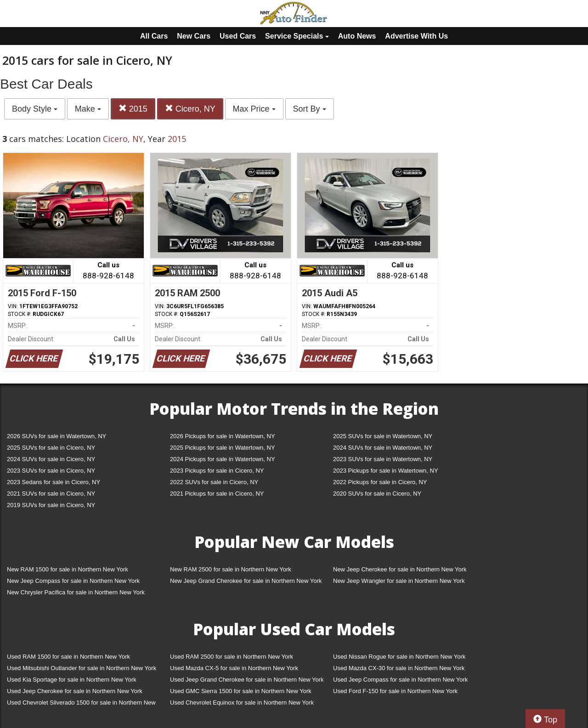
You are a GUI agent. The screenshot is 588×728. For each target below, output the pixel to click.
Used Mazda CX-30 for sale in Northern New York (399, 668)
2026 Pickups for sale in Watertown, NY (223, 436)
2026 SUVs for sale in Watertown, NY (57, 436)
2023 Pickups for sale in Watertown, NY (386, 471)
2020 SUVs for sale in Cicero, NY (377, 494)
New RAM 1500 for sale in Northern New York (68, 569)
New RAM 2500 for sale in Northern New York (231, 569)
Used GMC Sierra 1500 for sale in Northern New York (241, 691)
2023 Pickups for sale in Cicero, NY (217, 471)
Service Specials (297, 36)
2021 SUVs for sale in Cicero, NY (51, 494)
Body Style (35, 109)
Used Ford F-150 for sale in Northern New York (395, 691)
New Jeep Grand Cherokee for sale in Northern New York (246, 581)
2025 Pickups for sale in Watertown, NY (223, 448)
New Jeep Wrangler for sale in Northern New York (399, 581)
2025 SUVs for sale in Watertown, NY (383, 436)
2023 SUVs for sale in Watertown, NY (383, 459)
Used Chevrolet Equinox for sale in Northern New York (242, 703)
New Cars (194, 36)
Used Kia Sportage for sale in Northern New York (72, 680)
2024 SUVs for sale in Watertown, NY (383, 448)
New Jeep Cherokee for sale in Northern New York (400, 569)
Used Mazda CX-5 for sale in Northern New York (234, 668)
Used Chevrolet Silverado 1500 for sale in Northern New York (81, 704)
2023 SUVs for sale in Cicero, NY (51, 471)
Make (88, 109)
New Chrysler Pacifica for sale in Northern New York (76, 592)
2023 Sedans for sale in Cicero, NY (54, 482)
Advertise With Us (416, 36)
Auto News (357, 36)
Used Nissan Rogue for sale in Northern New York (399, 657)
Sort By (310, 109)
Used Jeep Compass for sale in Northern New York (400, 680)
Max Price (254, 109)
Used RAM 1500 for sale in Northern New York (68, 657)
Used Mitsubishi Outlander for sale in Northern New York (82, 668)
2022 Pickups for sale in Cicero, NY (380, 482)
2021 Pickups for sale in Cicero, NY (217, 494)
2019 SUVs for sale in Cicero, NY (51, 505)
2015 (133, 109)
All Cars (154, 36)
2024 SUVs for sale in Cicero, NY (51, 459)
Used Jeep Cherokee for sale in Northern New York (75, 691)
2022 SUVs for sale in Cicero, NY (214, 482)
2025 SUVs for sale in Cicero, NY (51, 448)
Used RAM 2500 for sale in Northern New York (232, 657)
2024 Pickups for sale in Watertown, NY (223, 459)
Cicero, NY (190, 109)
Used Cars (238, 36)
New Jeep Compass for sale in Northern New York (73, 581)
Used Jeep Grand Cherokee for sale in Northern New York (247, 680)
